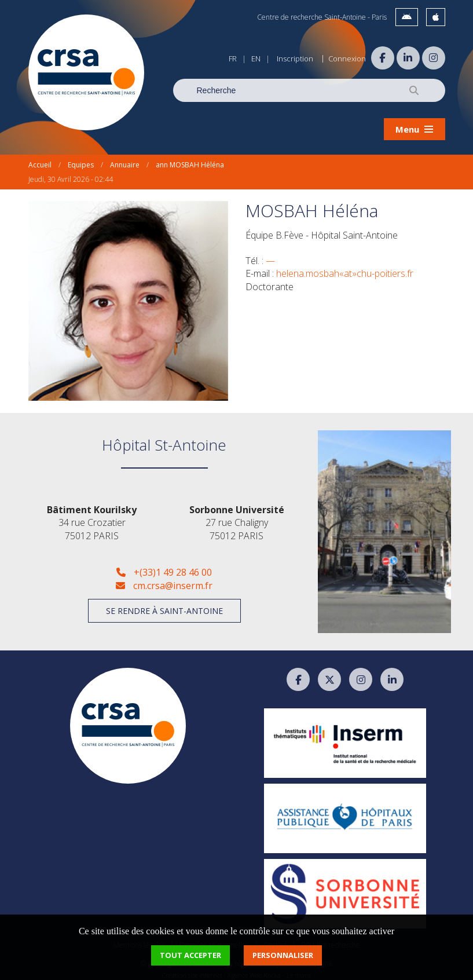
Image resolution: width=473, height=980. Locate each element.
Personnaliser (283, 955)
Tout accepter (190, 955)
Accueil (40, 159)
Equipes (81, 159)
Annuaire (125, 159)
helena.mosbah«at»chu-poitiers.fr (345, 268)
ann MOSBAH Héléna (190, 159)
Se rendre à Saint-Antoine (164, 605)
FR (233, 58)
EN (256, 58)
